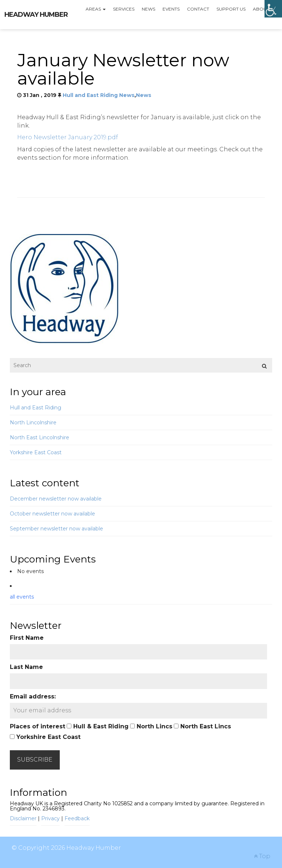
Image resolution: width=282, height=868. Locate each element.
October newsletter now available (52, 514)
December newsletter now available (56, 499)
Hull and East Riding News (99, 95)
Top (262, 856)
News (148, 9)
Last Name (26, 667)
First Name (27, 638)
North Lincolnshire (33, 423)
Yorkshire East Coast (36, 452)
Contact (198, 9)
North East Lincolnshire (40, 437)
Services (124, 9)
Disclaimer (23, 818)
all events (22, 597)
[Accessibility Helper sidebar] (273, 9)
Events (171, 9)
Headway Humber (36, 15)
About (263, 9)
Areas (96, 9)
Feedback (77, 818)
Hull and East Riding (36, 408)
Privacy (50, 818)
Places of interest (38, 726)
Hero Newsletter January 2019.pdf (68, 137)
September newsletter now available (56, 529)
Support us (231, 9)
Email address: (33, 696)
